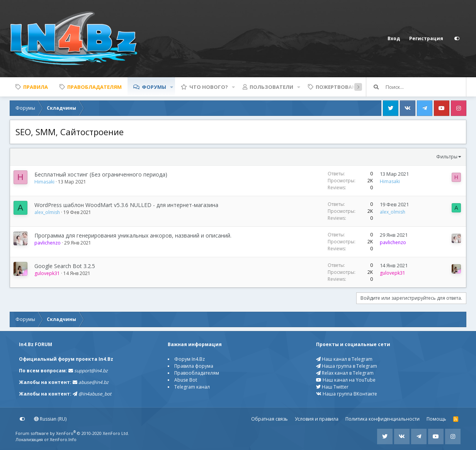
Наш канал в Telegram (344, 359)
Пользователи (271, 87)
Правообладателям (197, 373)
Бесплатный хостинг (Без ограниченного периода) (101, 174)
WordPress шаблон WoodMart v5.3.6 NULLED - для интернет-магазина (126, 205)
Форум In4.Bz (190, 359)
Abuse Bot (186, 380)
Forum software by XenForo (72, 433)
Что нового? (209, 87)
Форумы (154, 87)
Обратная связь (269, 419)
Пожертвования (339, 87)
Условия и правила (317, 419)
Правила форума (194, 366)
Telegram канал (192, 387)
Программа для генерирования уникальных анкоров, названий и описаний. (133, 235)
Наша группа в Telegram (347, 366)
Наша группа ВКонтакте (347, 394)
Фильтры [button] (447, 157)
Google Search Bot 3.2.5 (65, 266)
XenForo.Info (63, 439)
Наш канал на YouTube (346, 380)
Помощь (436, 419)
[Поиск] (426, 87)
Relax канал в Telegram (345, 373)
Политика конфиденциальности (382, 419)
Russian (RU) (50, 419)
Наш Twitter (332, 387)
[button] (172, 87)
